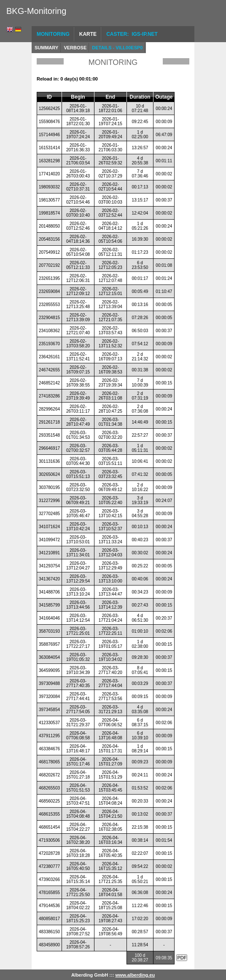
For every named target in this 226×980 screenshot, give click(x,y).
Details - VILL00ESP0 (117, 48)
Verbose (75, 48)
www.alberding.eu (135, 975)
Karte (88, 34)
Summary (46, 48)
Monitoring (53, 34)
